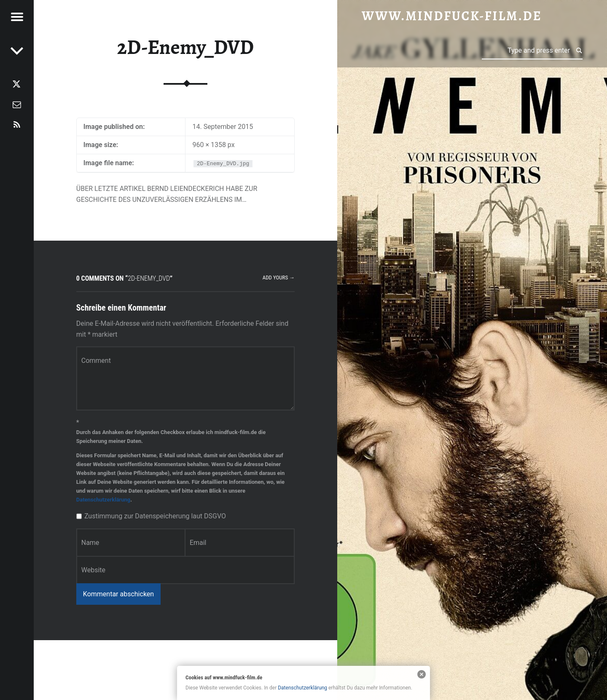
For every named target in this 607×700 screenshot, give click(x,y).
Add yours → (279, 278)
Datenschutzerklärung (103, 500)
